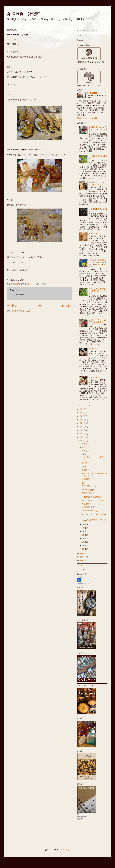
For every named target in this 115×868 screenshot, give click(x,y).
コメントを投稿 (18, 294)
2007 (82, 560)
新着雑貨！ (86, 479)
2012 (82, 434)
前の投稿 (67, 306)
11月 (84, 447)
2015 (82, 423)
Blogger (69, 850)
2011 (82, 437)
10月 (84, 451)
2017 (82, 416)
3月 (84, 542)
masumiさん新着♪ (89, 490)
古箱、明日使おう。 (90, 486)
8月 (84, 524)
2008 (82, 557)
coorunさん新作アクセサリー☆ (94, 520)
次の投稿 (12, 306)
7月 (84, 528)
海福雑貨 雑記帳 (24, 14)
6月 (84, 531)
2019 (82, 409)
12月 (84, 444)
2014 (82, 427)
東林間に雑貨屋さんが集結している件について (98, 129)
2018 (82, 413)
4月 (84, 538)
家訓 (83, 483)
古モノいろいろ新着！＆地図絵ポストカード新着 (98, 291)
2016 (82, 420)
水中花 (84, 463)
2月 (84, 545)
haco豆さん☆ (87, 467)
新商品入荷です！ (89, 493)
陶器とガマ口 (87, 504)
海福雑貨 (93, 93)
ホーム (40, 306)
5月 (84, 535)
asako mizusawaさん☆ (90, 511)
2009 (82, 553)
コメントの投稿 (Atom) (21, 311)
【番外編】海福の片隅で (92, 497)
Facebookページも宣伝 (84, 583)
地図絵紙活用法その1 (90, 507)
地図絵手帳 (93, 234)
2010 (82, 441)
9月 (84, 454)
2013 (82, 430)
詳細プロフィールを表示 (87, 118)
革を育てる (93, 378)
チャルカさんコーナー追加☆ (93, 500)
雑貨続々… (93, 349)
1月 (84, 549)
